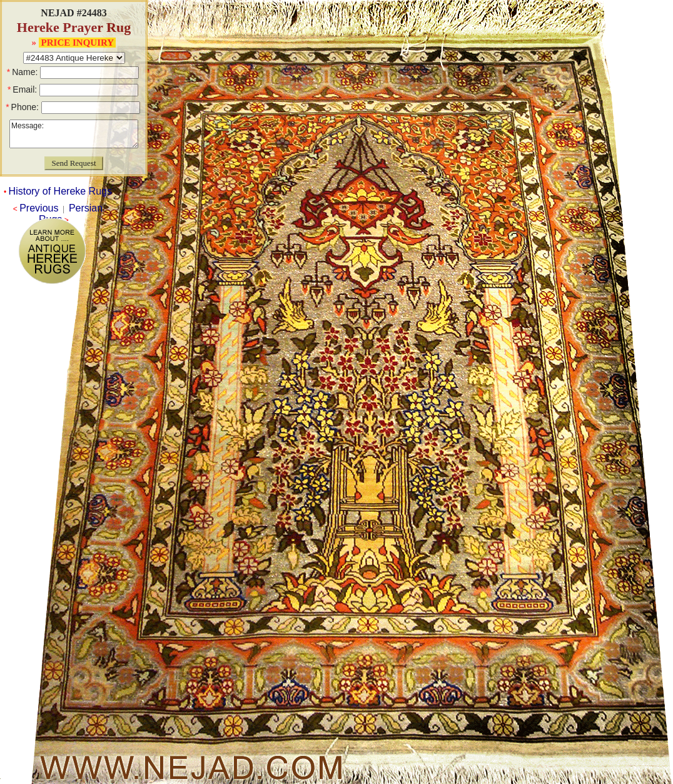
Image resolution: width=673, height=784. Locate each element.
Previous (39, 208)
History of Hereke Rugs (60, 191)
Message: (74, 134)
